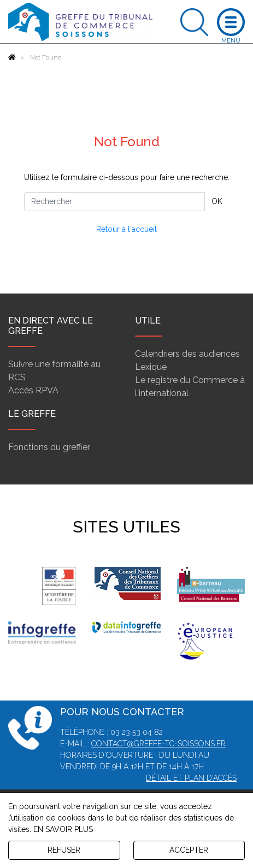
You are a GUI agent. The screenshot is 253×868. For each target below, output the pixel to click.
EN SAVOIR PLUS (63, 829)
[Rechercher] (114, 202)
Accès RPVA (33, 390)
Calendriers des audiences (187, 354)
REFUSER (64, 850)
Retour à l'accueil (126, 229)
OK (217, 201)
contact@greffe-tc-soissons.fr (158, 744)
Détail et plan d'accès (191, 778)
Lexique (151, 367)
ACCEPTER (189, 850)
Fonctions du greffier (49, 447)
